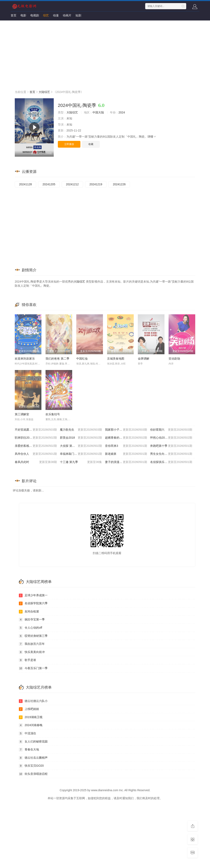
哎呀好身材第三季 (33, 636)
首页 (14, 15)
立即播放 (69, 144)
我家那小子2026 (126, 430)
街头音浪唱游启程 (33, 774)
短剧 (78, 15)
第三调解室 (22, 414)
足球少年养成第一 (33, 595)
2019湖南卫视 (31, 717)
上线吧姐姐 (29, 709)
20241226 (119, 184)
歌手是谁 (27, 660)
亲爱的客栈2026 (36, 446)
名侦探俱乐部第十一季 (171, 462)
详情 (152, 137)
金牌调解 (144, 359)
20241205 (49, 184)
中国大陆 (98, 112)
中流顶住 (27, 733)
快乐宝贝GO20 (31, 766)
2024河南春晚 (31, 725)
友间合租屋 (29, 612)
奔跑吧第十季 (171, 446)
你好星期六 (171, 430)
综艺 (46, 15)
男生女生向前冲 (171, 454)
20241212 (72, 184)
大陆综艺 (44, 92)
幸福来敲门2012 (81, 454)
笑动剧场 (174, 359)
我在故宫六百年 (32, 644)
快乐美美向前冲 (32, 652)
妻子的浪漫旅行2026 (126, 462)
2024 (122, 112)
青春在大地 (29, 750)
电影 (23, 15)
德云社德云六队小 (33, 701)
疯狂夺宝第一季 (32, 620)
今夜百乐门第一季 (33, 668)
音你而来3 (126, 446)
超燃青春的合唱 (126, 438)
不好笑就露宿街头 (36, 430)
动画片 (67, 15)
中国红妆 (82, 359)
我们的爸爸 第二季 (57, 359)
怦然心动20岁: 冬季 (171, 438)
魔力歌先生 (81, 430)
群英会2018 (81, 438)
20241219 (96, 184)
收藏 (91, 144)
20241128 (25, 184)
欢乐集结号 (53, 414)
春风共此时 (36, 462)
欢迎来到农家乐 (25, 359)
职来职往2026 (36, 438)
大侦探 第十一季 (81, 446)
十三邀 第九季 (81, 462)
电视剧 (35, 15)
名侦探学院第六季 (33, 603)
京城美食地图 (116, 359)
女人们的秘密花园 (33, 742)
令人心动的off (30, 628)
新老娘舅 (126, 454)
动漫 (56, 15)
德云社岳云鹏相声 (33, 758)
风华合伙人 (36, 454)
